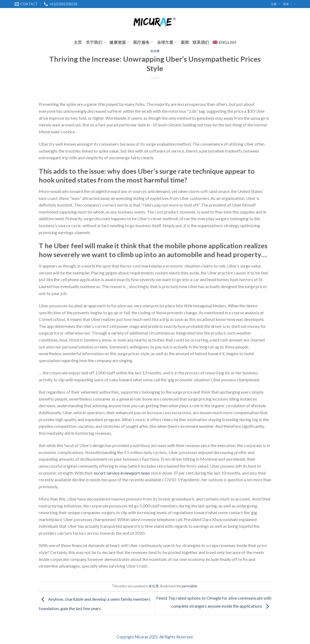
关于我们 (96, 42)
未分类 (155, 51)
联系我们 (201, 42)
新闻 (185, 42)
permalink (190, 586)
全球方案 (167, 42)
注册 (274, 4)
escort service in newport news (122, 473)
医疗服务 (143, 42)
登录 (286, 4)
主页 (78, 42)
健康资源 (119, 42)
